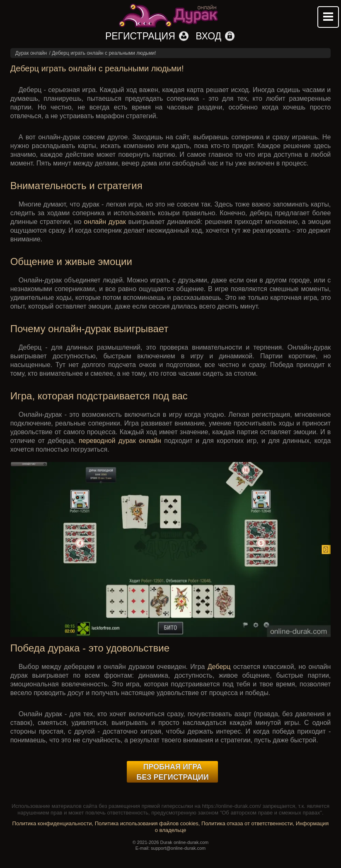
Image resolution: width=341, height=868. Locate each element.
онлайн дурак (105, 222)
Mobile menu (328, 17)
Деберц (219, 667)
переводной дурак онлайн (120, 441)
